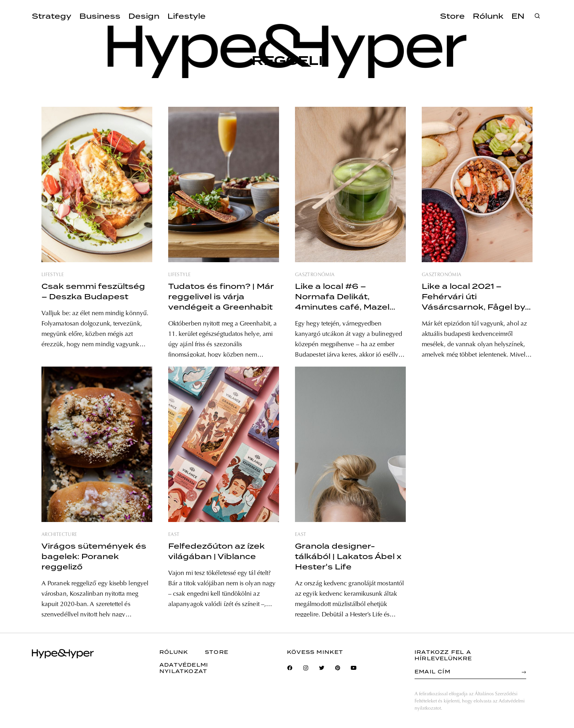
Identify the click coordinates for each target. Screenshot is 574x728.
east (174, 535)
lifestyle (53, 275)
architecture (59, 535)
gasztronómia (315, 275)
